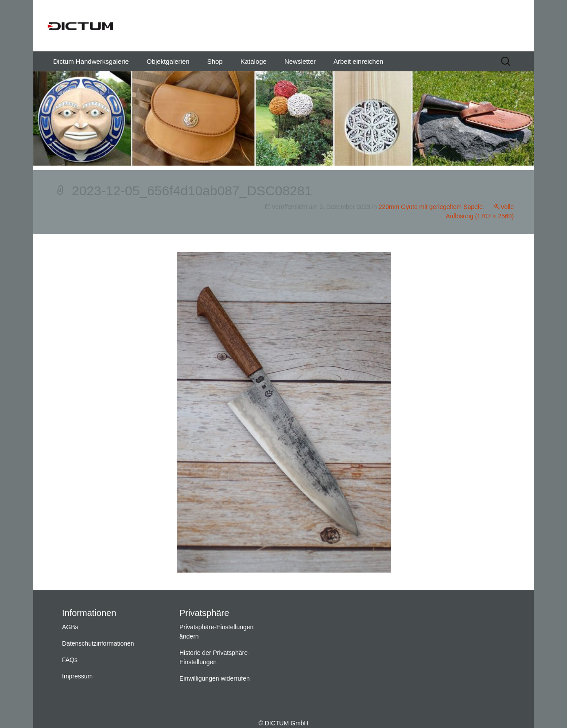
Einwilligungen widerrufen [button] (215, 678)
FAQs (70, 660)
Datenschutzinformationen (98, 643)
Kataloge (254, 61)
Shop (215, 61)
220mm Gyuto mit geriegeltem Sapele (431, 207)
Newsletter (300, 61)
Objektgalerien (168, 61)
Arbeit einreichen (359, 61)
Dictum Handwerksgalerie (91, 61)
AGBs (70, 627)
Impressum (77, 676)
